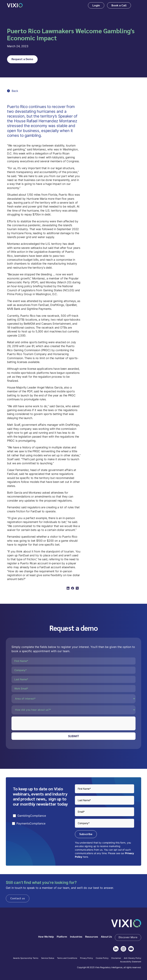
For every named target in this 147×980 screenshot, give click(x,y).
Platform (62, 937)
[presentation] (38, 723)
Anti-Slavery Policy (133, 958)
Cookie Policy (102, 958)
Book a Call (119, 5)
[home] (15, 5)
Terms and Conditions (67, 958)
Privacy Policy (86, 958)
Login (96, 5)
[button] (138, 5)
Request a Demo (22, 59)
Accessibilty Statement (131, 962)
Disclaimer (116, 958)
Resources (92, 937)
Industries (76, 937)
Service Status (48, 958)
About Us (106, 937)
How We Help (46, 937)
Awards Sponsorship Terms (26, 958)
